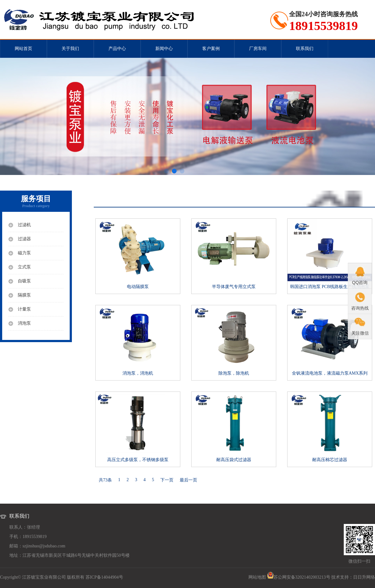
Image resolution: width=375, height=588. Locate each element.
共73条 (105, 480)
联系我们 (305, 49)
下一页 (167, 480)
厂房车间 (258, 49)
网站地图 (257, 577)
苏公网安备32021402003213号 (302, 577)
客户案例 (211, 49)
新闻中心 (164, 49)
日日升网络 (364, 577)
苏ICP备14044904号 (104, 577)
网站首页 (23, 49)
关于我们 (70, 49)
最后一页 (188, 480)
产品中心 (117, 49)
